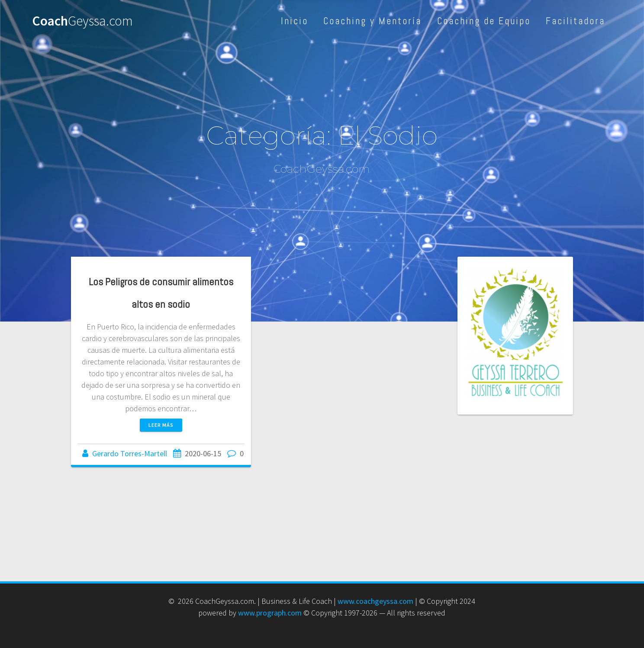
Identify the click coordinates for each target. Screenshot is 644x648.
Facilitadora (575, 21)
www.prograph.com (270, 613)
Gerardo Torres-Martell (130, 453)
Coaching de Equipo (484, 21)
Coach (82, 21)
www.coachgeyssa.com (375, 601)
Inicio (295, 21)
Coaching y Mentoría (372, 21)
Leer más (161, 425)
